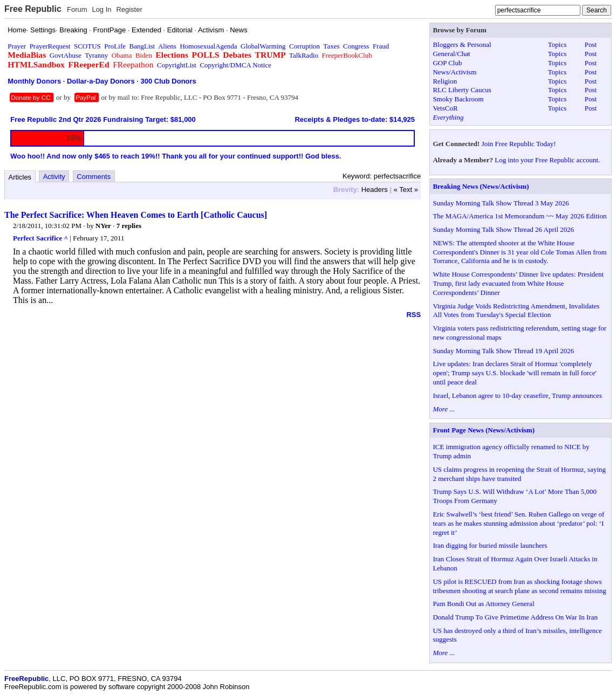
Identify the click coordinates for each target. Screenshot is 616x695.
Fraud (381, 46)
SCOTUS (87, 46)
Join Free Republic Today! (519, 144)
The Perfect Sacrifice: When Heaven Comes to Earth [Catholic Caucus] (136, 215)
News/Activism (454, 72)
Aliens (167, 46)
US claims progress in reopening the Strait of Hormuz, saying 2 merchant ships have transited (519, 474)
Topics (557, 44)
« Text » (406, 190)
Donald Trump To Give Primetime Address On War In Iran (515, 617)
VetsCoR (445, 108)
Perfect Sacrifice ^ (40, 238)
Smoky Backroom (458, 99)
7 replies (129, 226)
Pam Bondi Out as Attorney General (483, 604)
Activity (54, 177)
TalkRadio (304, 55)
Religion (445, 81)
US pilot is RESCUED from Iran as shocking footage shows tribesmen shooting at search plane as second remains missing (519, 586)
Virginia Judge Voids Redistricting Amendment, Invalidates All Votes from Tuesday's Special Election (516, 311)
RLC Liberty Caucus (462, 90)
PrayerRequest (50, 46)
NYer (103, 226)
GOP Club (447, 63)
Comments (94, 177)
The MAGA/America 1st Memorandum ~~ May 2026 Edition (519, 216)
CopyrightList (177, 65)
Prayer (17, 46)
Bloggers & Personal (462, 44)
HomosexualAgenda (208, 46)
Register (129, 9)
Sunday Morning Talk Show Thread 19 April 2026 (503, 351)
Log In (101, 9)
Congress (356, 46)
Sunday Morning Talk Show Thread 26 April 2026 (503, 229)
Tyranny (96, 55)
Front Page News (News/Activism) (484, 430)
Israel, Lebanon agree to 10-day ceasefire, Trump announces (517, 395)
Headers (375, 190)
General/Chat (451, 54)
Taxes (331, 46)
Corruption (304, 46)
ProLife (115, 46)
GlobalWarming (263, 46)
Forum (77, 9)
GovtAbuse (66, 55)
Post (591, 44)
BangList (142, 46)
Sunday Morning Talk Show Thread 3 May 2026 (501, 203)
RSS (413, 315)
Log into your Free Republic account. (547, 160)
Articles (20, 177)
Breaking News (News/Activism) (481, 186)
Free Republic (33, 9)
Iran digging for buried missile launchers (490, 545)
